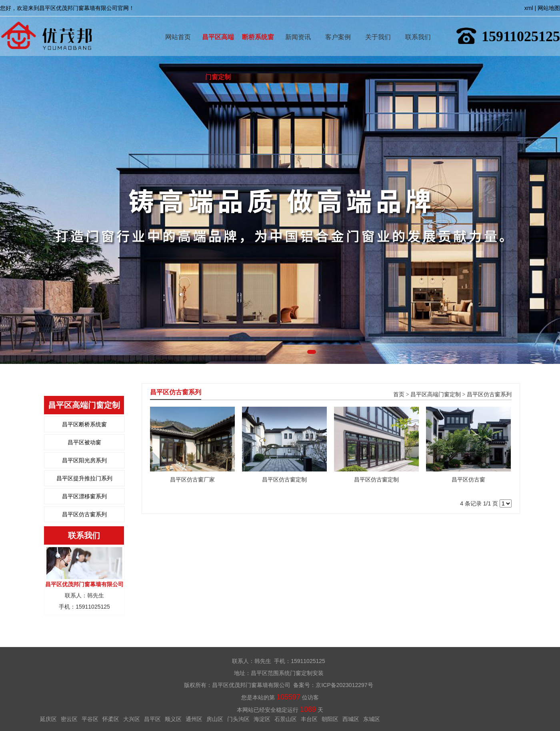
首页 (399, 394)
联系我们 (418, 25)
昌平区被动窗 (84, 442)
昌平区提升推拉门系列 (84, 478)
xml (529, 8)
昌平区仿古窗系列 (84, 514)
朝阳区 (330, 719)
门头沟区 (238, 719)
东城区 (372, 719)
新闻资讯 (298, 25)
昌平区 (152, 719)
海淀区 (262, 719)
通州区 (194, 719)
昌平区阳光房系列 (84, 460)
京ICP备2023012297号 (344, 685)
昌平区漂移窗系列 (84, 496)
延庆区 (48, 719)
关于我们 (378, 25)
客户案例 (338, 25)
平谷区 (90, 719)
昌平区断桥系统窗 (84, 424)
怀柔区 (111, 719)
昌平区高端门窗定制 (218, 25)
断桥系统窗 (258, 25)
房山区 (215, 719)
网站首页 (178, 25)
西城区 (351, 719)
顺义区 (173, 719)
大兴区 (132, 719)
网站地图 (549, 8)
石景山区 (286, 719)
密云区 (69, 719)
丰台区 (309, 719)
